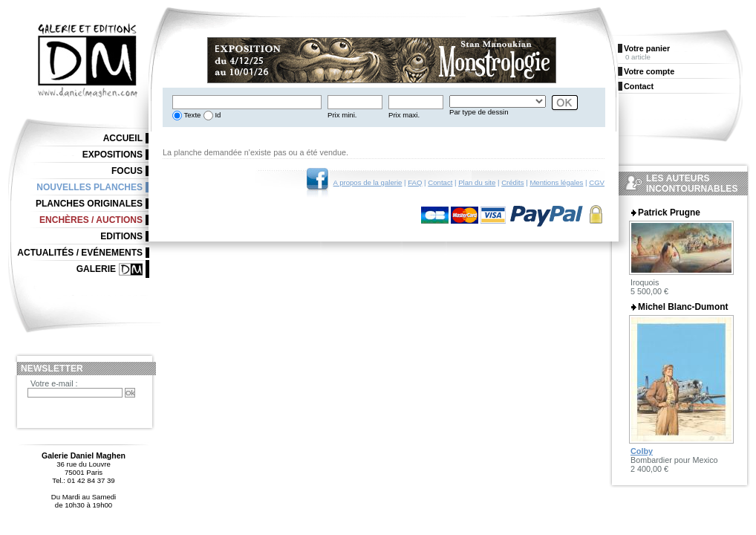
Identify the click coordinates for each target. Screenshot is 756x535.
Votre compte (649, 71)
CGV (597, 182)
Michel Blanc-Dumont (683, 307)
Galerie (96, 269)
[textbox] (247, 102)
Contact (440, 182)
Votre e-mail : (54, 383)
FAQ (415, 182)
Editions (121, 236)
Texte (191, 115)
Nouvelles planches (89, 187)
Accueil (123, 138)
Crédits (512, 182)
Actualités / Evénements (80, 253)
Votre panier (647, 48)
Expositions (113, 155)
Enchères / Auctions (91, 220)
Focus (127, 171)
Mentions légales (556, 182)
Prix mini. (342, 115)
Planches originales (89, 204)
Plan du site (477, 182)
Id (217, 115)
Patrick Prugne (669, 213)
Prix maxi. (404, 115)
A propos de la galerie (368, 182)
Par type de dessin (479, 112)
